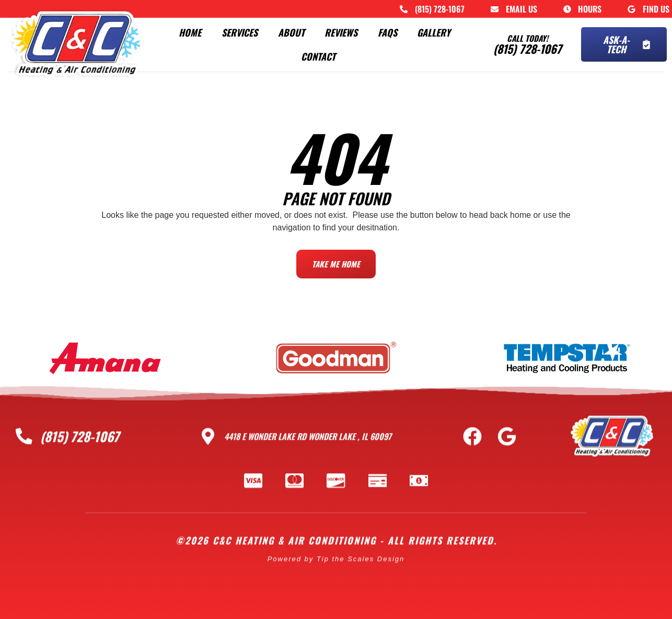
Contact (318, 56)
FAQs (387, 32)
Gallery (434, 32)
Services (240, 32)
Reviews (341, 32)
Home (190, 32)
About (291, 32)
